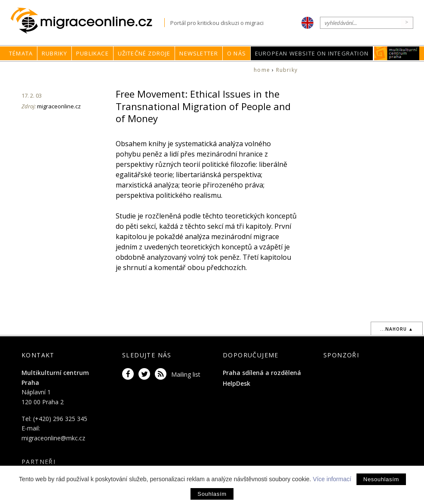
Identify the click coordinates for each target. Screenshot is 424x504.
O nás (237, 53)
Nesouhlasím (381, 479)
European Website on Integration (312, 53)
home (262, 70)
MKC (397, 53)
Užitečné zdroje (144, 53)
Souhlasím (212, 494)
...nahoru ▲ (397, 329)
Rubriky (54, 53)
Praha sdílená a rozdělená (262, 373)
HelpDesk (237, 383)
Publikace (92, 53)
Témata (21, 53)
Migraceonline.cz (88, 21)
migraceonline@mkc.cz (53, 438)
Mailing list (186, 374)
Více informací (332, 479)
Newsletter (199, 53)
